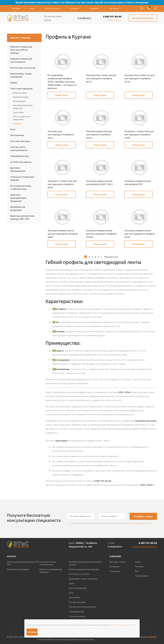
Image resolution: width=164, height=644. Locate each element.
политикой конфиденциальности (138, 523)
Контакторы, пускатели (23, 68)
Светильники (17, 135)
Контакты (75, 8)
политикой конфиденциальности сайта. (123, 625)
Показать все (111, 257)
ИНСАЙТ (152, 637)
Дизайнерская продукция (18, 208)
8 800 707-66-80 (112, 16)
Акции (32, 8)
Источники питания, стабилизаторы (21, 187)
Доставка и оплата (53, 8)
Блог (137, 571)
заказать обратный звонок (145, 547)
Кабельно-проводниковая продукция (18, 198)
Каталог (12, 556)
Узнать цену (62, 95)
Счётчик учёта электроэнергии (19, 149)
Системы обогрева (20, 141)
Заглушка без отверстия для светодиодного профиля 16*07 (101, 78)
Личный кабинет (142, 576)
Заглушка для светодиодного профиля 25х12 (61, 134)
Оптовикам (114, 8)
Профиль (17, 123)
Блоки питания (20, 93)
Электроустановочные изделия (22, 178)
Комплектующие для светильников (21, 60)
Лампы (14, 83)
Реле (13, 129)
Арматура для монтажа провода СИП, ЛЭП (22, 217)
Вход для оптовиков (143, 18)
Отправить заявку (143, 516)
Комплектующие (20, 97)
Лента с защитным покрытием (21, 118)
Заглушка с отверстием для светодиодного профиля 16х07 (139, 134)
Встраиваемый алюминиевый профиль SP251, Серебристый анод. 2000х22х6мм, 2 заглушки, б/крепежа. (62, 82)
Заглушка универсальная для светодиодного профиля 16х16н (101, 234)
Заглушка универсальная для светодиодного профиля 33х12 (140, 234)
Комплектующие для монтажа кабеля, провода (21, 50)
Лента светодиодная (21, 89)
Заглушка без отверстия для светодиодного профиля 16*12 (140, 78)
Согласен (32, 632)
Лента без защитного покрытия (23, 107)
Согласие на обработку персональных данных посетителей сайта (65, 639)
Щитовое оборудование (18, 169)
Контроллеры (19, 101)
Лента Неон (18, 112)
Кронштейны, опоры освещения (21, 75)
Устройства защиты (21, 162)
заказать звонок (114, 20)
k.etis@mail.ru (115, 547)
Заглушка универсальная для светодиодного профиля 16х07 (63, 234)
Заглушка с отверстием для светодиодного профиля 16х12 (62, 184)
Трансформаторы (19, 156)
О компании (94, 8)
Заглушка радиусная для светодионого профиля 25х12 (99, 134)
